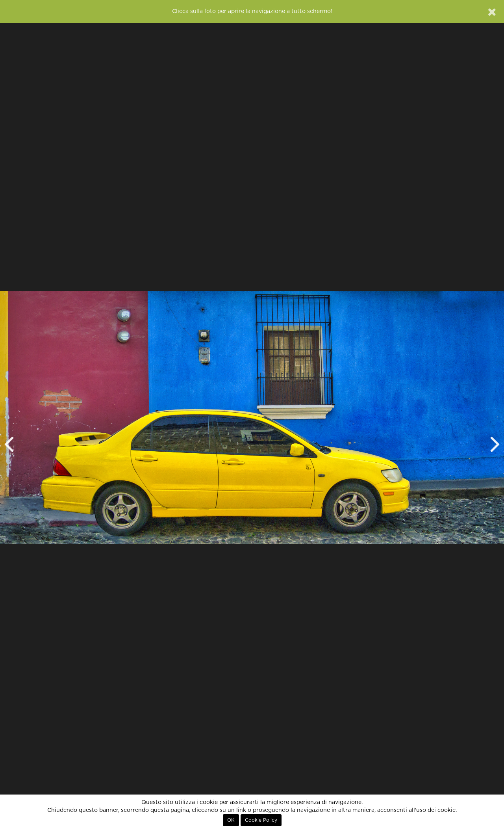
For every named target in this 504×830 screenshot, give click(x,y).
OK (231, 820)
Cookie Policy (261, 820)
